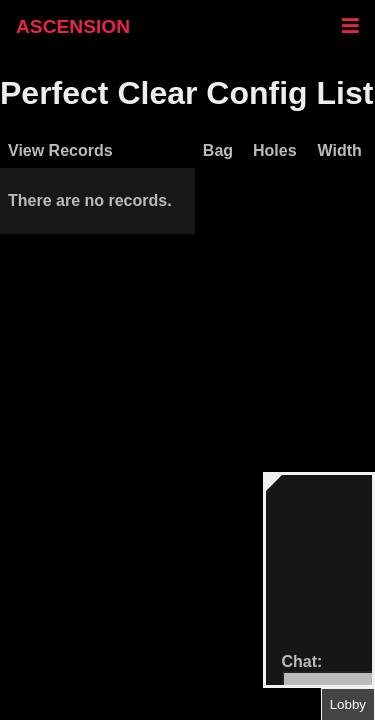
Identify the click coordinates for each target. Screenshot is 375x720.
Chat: (302, 661)
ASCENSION (73, 26)
